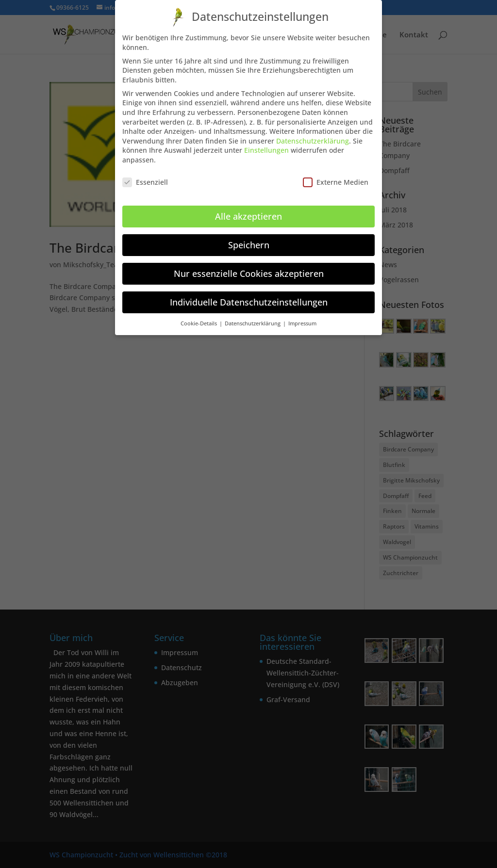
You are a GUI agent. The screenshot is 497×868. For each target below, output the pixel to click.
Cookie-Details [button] (199, 317)
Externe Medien (336, 175)
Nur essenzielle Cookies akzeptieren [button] (249, 267)
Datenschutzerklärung (313, 134)
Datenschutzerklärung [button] (253, 317)
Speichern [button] (249, 238)
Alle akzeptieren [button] (248, 209)
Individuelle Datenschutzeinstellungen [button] (249, 295)
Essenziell (145, 175)
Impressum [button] (302, 317)
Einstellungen (266, 143)
